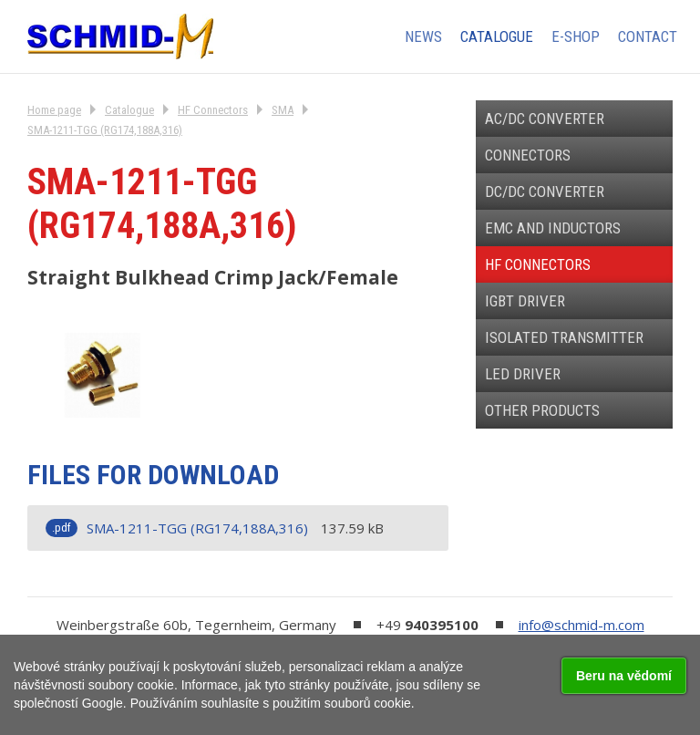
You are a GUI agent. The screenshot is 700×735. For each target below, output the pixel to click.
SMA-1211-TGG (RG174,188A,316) (105, 130)
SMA (283, 110)
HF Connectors (213, 110)
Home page (54, 110)
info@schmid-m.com (582, 625)
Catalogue (129, 110)
